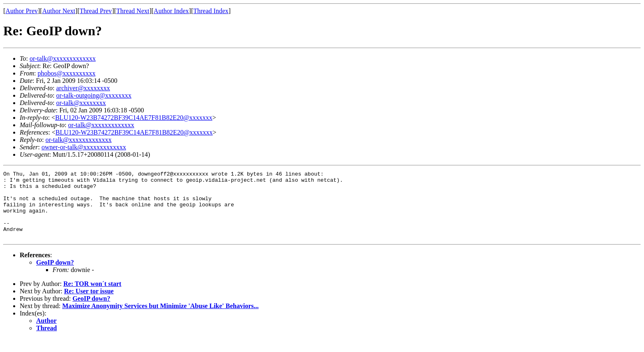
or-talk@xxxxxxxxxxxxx (63, 58)
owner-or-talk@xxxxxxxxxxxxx (84, 147)
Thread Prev (96, 11)
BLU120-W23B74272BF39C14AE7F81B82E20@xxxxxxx (134, 118)
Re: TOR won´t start (92, 297)
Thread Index (211, 11)
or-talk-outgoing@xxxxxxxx (94, 95)
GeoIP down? (55, 276)
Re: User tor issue (89, 305)
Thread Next (133, 11)
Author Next (59, 11)
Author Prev (22, 11)
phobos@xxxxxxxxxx (66, 73)
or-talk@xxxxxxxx (81, 103)
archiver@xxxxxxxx (83, 88)
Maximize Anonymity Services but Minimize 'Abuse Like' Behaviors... (161, 319)
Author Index (171, 11)
